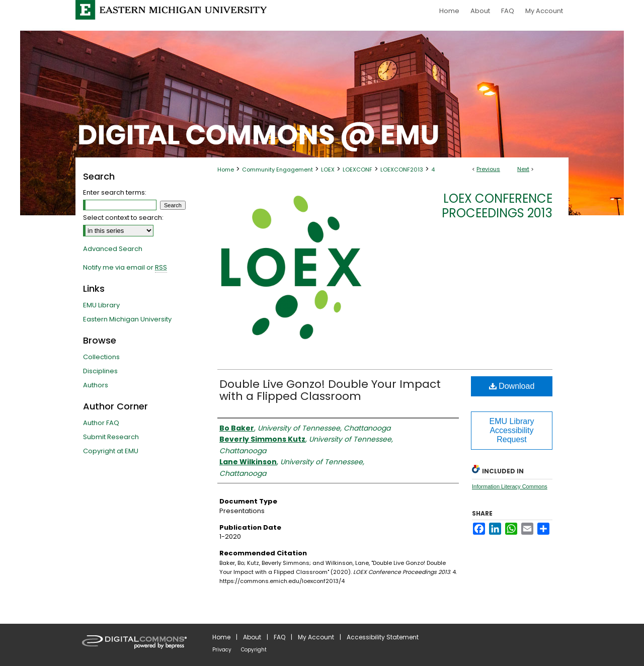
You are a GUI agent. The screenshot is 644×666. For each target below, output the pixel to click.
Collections (101, 357)
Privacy (222, 650)
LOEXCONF (357, 170)
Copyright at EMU (111, 451)
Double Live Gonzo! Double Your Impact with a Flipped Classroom (330, 390)
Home (226, 170)
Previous (488, 169)
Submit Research (111, 437)
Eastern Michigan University (127, 319)
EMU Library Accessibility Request (512, 430)
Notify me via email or (125, 268)
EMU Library (101, 305)
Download (512, 386)
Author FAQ (101, 423)
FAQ (279, 637)
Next (523, 169)
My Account (316, 637)
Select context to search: (123, 218)
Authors (96, 385)
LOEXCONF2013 (402, 170)
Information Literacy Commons (510, 486)
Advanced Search (113, 249)
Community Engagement (277, 170)
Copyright (254, 650)
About (252, 637)
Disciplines (100, 371)
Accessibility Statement (383, 637)
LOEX (328, 170)
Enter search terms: (115, 192)
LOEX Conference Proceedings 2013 (497, 206)
